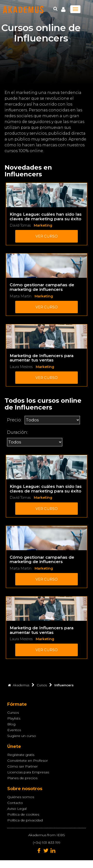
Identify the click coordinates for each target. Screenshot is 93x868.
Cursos (13, 712)
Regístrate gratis (21, 755)
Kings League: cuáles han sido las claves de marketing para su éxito (46, 217)
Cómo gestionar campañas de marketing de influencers (42, 287)
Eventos (14, 730)
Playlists (14, 718)
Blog (11, 724)
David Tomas (20, 225)
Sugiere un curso (22, 736)
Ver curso (47, 236)
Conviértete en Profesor (28, 761)
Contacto (15, 803)
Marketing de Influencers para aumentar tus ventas (42, 358)
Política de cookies (23, 814)
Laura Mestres (21, 367)
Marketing (43, 225)
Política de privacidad (25, 820)
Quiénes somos (21, 797)
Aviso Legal (17, 809)
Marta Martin (21, 296)
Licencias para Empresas (28, 772)
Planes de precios (22, 778)
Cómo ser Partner (22, 766)
